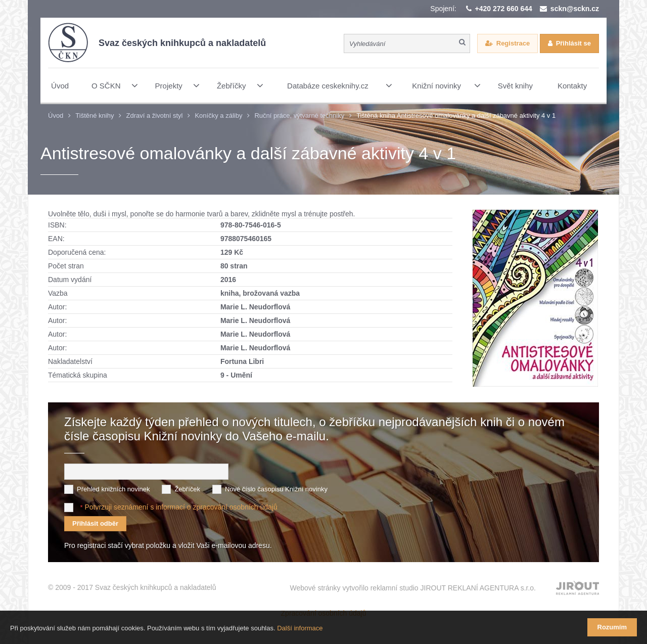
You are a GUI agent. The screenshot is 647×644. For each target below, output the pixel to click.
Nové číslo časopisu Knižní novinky (276, 489)
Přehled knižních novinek (113, 489)
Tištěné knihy (95, 116)
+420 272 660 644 (504, 9)
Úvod (56, 116)
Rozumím (612, 627)
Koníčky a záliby (218, 116)
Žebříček (187, 489)
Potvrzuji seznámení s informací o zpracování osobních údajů (181, 507)
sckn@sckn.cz (575, 9)
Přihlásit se (573, 43)
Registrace (513, 43)
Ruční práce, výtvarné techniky (299, 116)
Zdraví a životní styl (154, 116)
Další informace (300, 628)
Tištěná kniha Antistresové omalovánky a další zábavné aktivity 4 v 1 (456, 116)
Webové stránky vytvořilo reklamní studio (413, 588)
